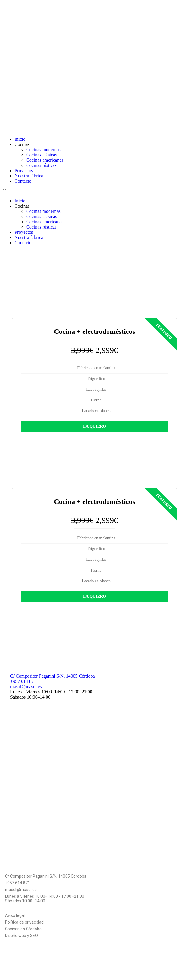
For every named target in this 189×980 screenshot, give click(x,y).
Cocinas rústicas (41, 165)
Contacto (23, 181)
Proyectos (24, 171)
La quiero (95, 426)
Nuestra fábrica (29, 176)
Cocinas (22, 144)
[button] (95, 191)
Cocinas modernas (43, 150)
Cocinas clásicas (41, 155)
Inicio (20, 139)
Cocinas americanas (45, 160)
